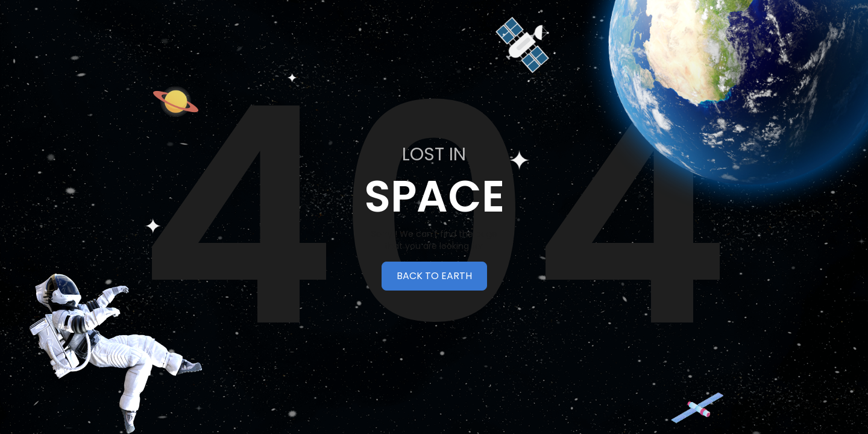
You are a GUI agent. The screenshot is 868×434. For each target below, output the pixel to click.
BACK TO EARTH (434, 276)
